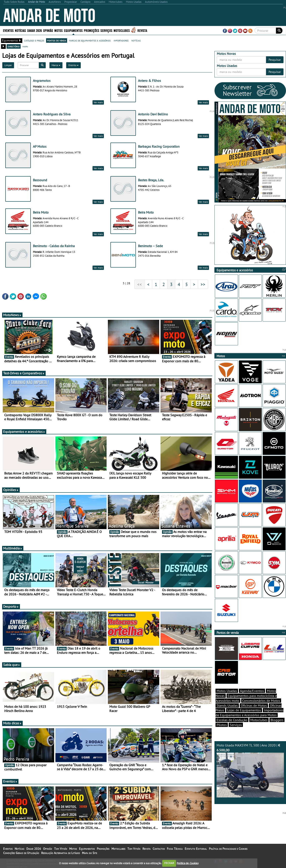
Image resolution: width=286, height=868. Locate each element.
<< (139, 284)
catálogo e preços (34, 40)
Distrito (73, 65)
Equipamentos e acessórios (24, 432)
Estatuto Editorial (196, 849)
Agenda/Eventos (252, 691)
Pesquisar (275, 60)
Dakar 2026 (35, 30)
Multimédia (13, 548)
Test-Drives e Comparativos (24, 373)
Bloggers (277, 720)
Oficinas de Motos (254, 705)
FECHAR (169, 863)
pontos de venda (57, 40)
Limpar (8, 65)
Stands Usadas (227, 705)
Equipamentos (73, 30)
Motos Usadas (227, 691)
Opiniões (11, 490)
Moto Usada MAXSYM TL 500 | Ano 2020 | (250, 770)
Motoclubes (122, 30)
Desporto (11, 606)
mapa (25, 46)
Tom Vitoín (61, 849)
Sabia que (12, 665)
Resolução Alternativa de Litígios (61, 853)
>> (203, 284)
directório (14, 46)
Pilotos (222, 725)
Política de (187, 863)
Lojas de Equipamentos (244, 710)
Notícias (20, 30)
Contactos (159, 849)
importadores (121, 40)
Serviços (106, 30)
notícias (136, 40)
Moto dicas (12, 723)
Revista (142, 30)
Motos (58, 30)
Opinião (48, 30)
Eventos (8, 30)
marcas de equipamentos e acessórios (90, 40)
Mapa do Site (89, 853)
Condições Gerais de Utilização (21, 853)
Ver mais (98, 102)
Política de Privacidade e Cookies (228, 849)
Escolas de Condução (232, 720)
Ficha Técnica (175, 849)
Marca (56, 65)
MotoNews (12, 315)
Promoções (92, 30)
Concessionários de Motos (261, 701)
